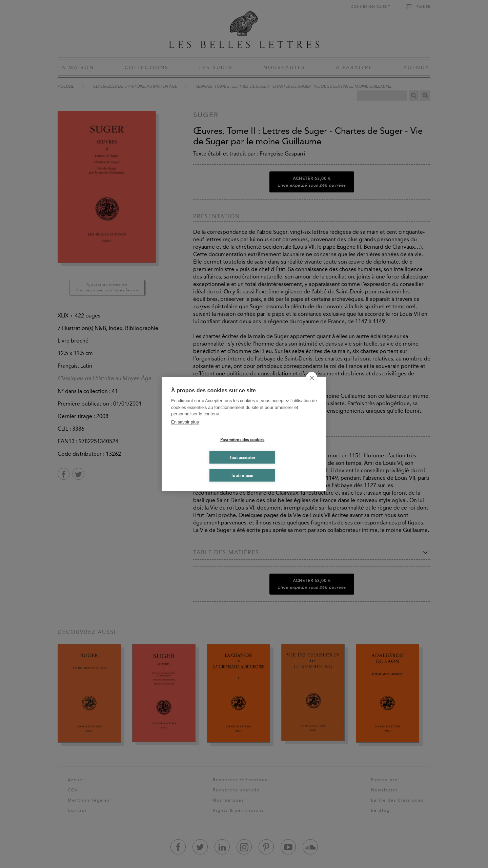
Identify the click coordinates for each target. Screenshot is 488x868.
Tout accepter (242, 457)
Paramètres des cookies (242, 439)
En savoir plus (185, 422)
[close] (312, 378)
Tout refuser (242, 475)
